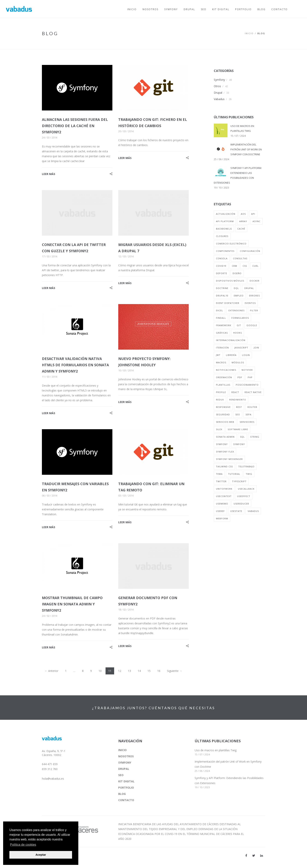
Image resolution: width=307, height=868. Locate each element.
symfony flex (225, 452)
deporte (222, 273)
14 (139, 671)
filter (254, 310)
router (252, 407)
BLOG (122, 794)
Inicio (249, 33)
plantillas (223, 385)
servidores (247, 422)
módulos (238, 362)
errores (254, 296)
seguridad (223, 414)
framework (224, 325)
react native (253, 392)
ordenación (224, 377)
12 (120, 671)
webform (222, 518)
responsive (223, 407)
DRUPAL (124, 769)
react (235, 392)
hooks (237, 333)
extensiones (237, 310)
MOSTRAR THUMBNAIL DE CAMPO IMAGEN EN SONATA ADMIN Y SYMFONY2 (72, 604)
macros (221, 362)
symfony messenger (229, 459)
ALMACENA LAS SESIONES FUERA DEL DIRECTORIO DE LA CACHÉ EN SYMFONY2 (75, 126)
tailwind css (224, 466)
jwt (218, 355)
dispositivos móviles (230, 281)
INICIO (122, 750)
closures (222, 236)
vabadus (253, 511)
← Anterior (51, 671)
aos (243, 214)
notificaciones (226, 370)
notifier (247, 370)
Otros (217, 86)
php (250, 377)
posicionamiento (247, 385)
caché (241, 229)
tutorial (234, 474)
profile (221, 392)
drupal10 (222, 296)
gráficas (222, 333)
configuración (250, 251)
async (256, 221)
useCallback (246, 489)
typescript (239, 481)
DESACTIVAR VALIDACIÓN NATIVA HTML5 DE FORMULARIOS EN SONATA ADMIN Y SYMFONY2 (75, 365)
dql (236, 288)
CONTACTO (126, 800)
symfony (222, 444)
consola (222, 258)
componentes (225, 251)
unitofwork (224, 489)
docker (255, 281)
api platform (225, 221)
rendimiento (238, 400)
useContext (224, 496)
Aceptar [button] (41, 855)
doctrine (222, 288)
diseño (237, 273)
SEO (121, 775)
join (256, 348)
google (252, 325)
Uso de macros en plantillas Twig (216, 750)
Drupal (218, 93)
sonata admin (225, 437)
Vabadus (219, 99)
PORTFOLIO (126, 788)
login (246, 355)
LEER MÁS (49, 174)
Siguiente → (175, 671)
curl (256, 266)
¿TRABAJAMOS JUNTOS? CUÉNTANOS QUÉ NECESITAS (153, 708)
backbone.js (224, 229)
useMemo (222, 504)
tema (219, 474)
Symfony (219, 80)
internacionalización (231, 340)
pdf (240, 377)
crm (234, 266)
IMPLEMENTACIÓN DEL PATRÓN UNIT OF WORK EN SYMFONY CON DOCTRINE (246, 149)
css (245, 266)
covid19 (221, 266)
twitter (221, 481)
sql (242, 437)
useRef (220, 511)
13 (129, 671)
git (239, 325)
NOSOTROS (126, 756)
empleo (239, 296)
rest (239, 407)
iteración (222, 348)
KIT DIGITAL (126, 781)
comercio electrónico (231, 244)
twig (249, 474)
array (243, 221)
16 (159, 671)
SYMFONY (125, 763)
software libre (238, 429)
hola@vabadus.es (53, 779)
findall (221, 318)
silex (219, 429)
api (253, 214)
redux (220, 400)
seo (238, 414)
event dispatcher (228, 303)
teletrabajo (246, 466)
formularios (240, 318)
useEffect (244, 496)
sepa (248, 414)
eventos (250, 303)
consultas (240, 258)
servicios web (225, 422)
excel (219, 310)
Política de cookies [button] (23, 845)
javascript (241, 348)
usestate (236, 511)
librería (231, 355)
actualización (226, 214)
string (255, 437)
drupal (249, 288)
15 (149, 671)
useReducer (241, 504)
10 (100, 671)
